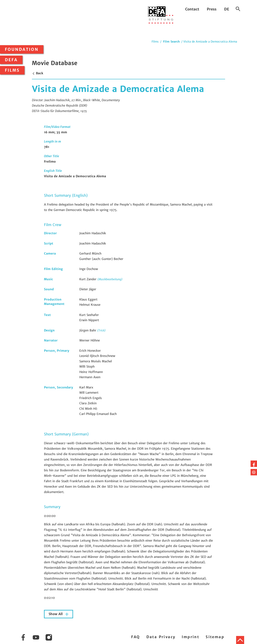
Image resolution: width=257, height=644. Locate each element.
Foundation (22, 49)
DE (227, 9)
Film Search (171, 42)
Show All (56, 614)
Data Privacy (161, 637)
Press (212, 9)
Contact (192, 9)
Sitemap (215, 637)
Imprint (190, 637)
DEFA (11, 60)
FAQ (135, 637)
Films (12, 70)
